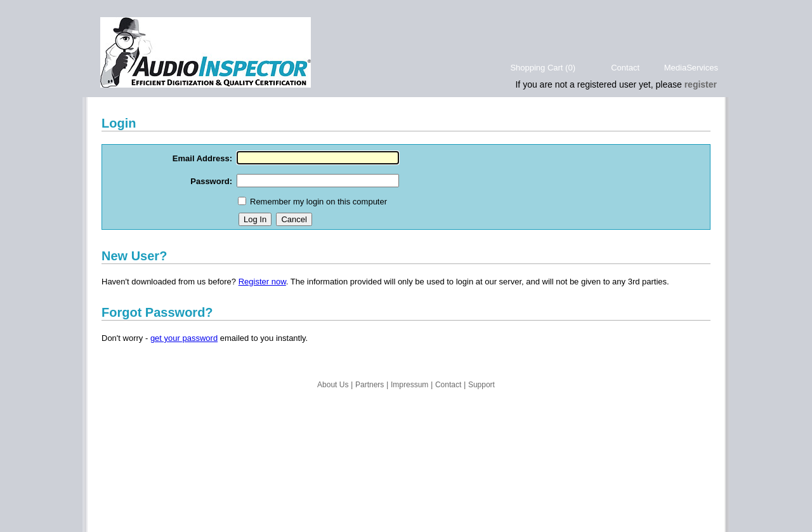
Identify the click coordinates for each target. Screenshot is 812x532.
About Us (333, 385)
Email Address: (202, 158)
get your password (184, 338)
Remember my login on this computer (318, 202)
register (701, 84)
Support (481, 385)
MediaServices (691, 68)
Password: (211, 181)
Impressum (409, 385)
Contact (625, 68)
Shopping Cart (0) (543, 68)
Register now (262, 282)
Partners (370, 385)
